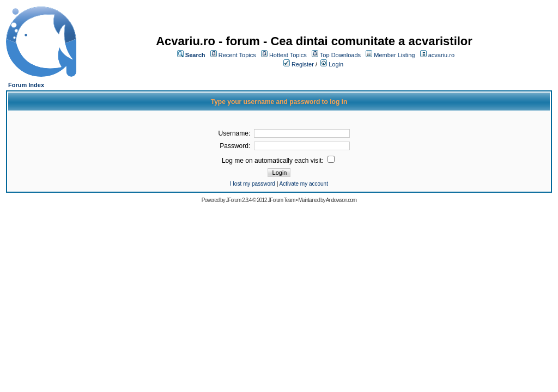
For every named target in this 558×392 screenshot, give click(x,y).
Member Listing (394, 55)
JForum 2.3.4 (238, 200)
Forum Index (26, 85)
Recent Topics (237, 55)
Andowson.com (341, 200)
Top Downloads (340, 55)
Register (303, 64)
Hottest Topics (288, 55)
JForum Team (281, 200)
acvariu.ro (441, 55)
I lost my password (253, 184)
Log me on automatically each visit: (274, 161)
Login (336, 64)
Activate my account (303, 184)
